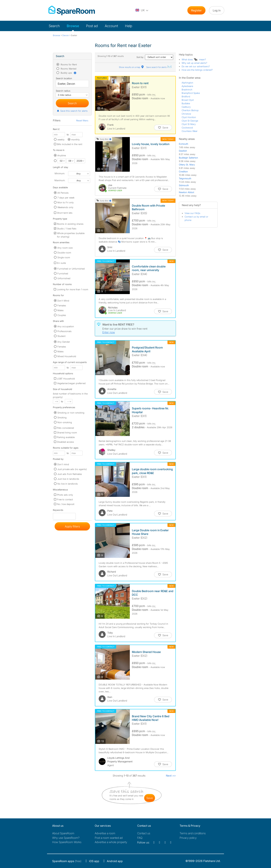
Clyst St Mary (189, 124)
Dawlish (183, 151)
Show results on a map (132, 67)
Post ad (92, 26)
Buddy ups (68, 73)
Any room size (65, 248)
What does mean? (194, 59)
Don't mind (63, 464)
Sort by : (155, 57)
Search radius (63, 91)
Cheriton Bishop (190, 110)
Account (111, 26)
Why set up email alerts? (194, 63)
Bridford (186, 96)
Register (196, 10)
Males (60, 310)
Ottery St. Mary (187, 165)
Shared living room (67, 433)
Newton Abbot (186, 192)
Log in (217, 10)
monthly (75, 140)
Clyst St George (190, 121)
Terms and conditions (193, 833)
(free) (67, 861)
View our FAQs (192, 213)
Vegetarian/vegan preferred (71, 383)
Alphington (187, 83)
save (150, 798)
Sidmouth (184, 185)
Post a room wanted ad (109, 838)
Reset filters (82, 120)
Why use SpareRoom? (66, 838)
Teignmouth (185, 178)
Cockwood (187, 128)
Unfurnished (64, 278)
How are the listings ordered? (197, 70)
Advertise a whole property (111, 842)
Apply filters (72, 526)
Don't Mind (63, 301)
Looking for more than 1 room (73, 289)
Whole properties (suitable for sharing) (71, 235)
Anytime (62, 155)
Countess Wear (190, 131)
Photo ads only (65, 495)
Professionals (64, 331)
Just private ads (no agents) (72, 469)
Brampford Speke (191, 93)
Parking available (66, 437)
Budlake (186, 103)
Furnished (63, 273)
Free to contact (65, 499)
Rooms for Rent (68, 64)
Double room (64, 253)
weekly (61, 140)
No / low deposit (66, 504)
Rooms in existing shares (70, 224)
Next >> (171, 776)
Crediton (183, 171)
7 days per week (66, 198)
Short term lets (65, 213)
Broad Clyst (188, 100)
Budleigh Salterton (188, 158)
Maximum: (60, 180)
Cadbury (186, 107)
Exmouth (184, 144)
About (63, 833)
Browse (73, 26)
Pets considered (66, 428)
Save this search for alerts (72, 111)
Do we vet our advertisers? (196, 66)
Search (54, 26)
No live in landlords (68, 484)
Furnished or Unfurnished (71, 269)
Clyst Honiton (189, 117)
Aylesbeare (187, 86)
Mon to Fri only (66, 202)
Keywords (58, 511)
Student (61, 336)
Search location (64, 78)
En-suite (61, 263)
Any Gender (64, 342)
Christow (186, 114)
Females (62, 305)
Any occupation (66, 326)
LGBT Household (66, 379)
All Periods (63, 193)
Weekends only (65, 207)
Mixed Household (67, 356)
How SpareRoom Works (67, 842)
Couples (62, 315)
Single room (64, 257)
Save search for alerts (159, 67)
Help (129, 26)
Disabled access (66, 442)
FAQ (140, 838)
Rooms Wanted (68, 69)
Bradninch (187, 90)
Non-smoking (65, 422)
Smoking (62, 417)
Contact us (144, 833)
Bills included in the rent (70, 144)
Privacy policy (188, 838)
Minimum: (60, 173)
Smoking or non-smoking (71, 413)
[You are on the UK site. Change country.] (142, 10)
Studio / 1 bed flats (67, 229)
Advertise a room (105, 833)
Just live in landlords (68, 479)
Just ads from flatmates (70, 474)
